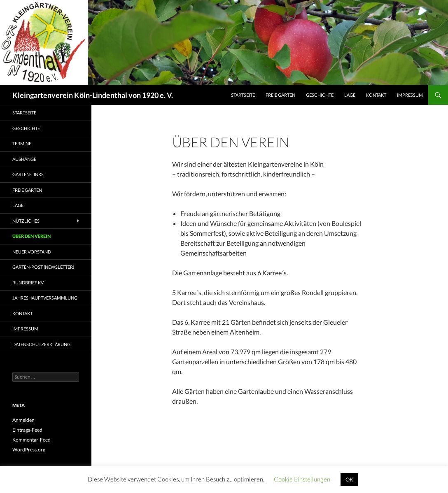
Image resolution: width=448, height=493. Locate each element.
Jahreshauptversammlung (45, 298)
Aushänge (24, 159)
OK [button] (349, 479)
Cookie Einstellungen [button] (302, 479)
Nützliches (26, 221)
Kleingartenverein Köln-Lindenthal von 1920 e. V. (93, 95)
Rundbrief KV (28, 283)
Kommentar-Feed (31, 440)
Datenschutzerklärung (41, 344)
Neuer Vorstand (32, 252)
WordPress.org (29, 450)
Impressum (410, 95)
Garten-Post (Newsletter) (43, 267)
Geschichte (320, 95)
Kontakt (376, 95)
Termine (22, 143)
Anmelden (23, 420)
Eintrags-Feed (27, 430)
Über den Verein (31, 236)
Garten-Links (28, 174)
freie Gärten (280, 95)
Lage (350, 95)
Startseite (243, 95)
